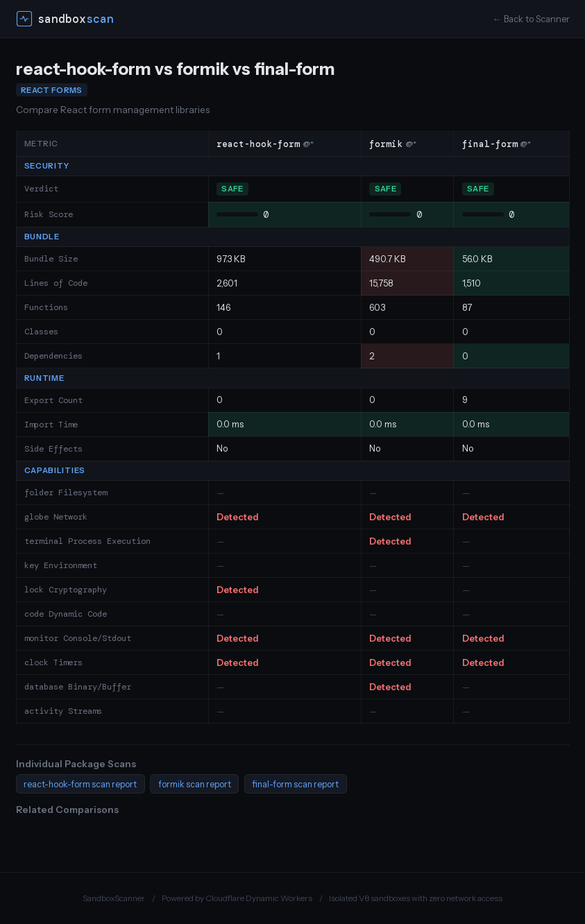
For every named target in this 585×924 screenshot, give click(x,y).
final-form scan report (295, 784)
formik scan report (195, 784)
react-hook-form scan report (80, 784)
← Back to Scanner (531, 19)
